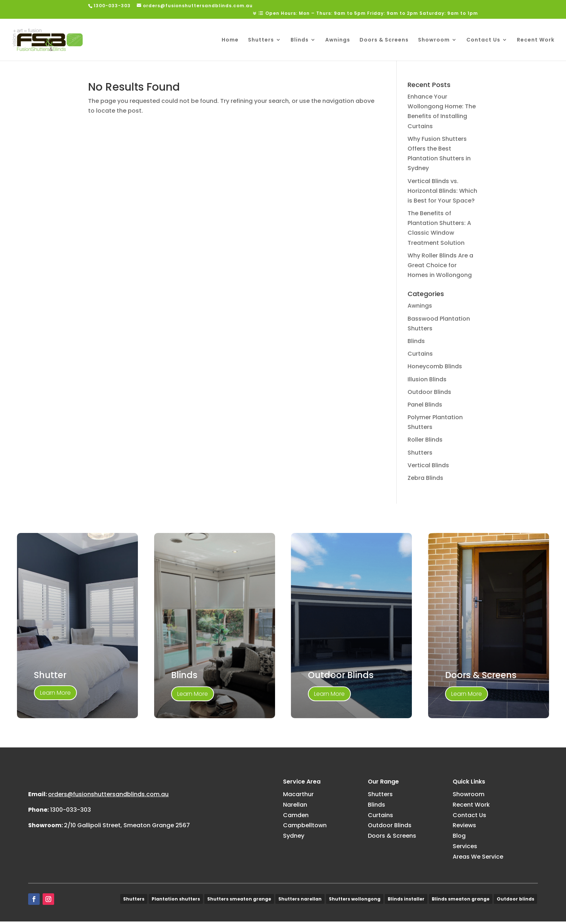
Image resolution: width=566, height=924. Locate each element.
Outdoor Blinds (429, 392)
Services (465, 846)
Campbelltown (305, 825)
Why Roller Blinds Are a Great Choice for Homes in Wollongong (440, 265)
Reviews (464, 825)
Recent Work (536, 40)
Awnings (338, 40)
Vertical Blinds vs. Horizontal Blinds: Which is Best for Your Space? (442, 191)
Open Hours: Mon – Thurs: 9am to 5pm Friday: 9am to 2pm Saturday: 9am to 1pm (372, 14)
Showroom (434, 40)
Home (230, 40)
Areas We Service (478, 857)
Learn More (55, 693)
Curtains (420, 354)
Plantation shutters (176, 901)
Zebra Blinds (425, 478)
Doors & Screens (384, 40)
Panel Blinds (425, 405)
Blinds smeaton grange (461, 901)
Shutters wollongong (355, 901)
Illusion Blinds (427, 379)
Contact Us (483, 40)
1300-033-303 (71, 844)
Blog (459, 836)
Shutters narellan (300, 901)
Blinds (300, 40)
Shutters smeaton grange (239, 901)
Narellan (295, 805)
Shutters (261, 40)
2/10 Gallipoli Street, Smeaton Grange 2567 (127, 860)
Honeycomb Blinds (435, 366)
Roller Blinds (425, 440)
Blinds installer (406, 901)
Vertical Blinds (428, 465)
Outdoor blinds (515, 901)
